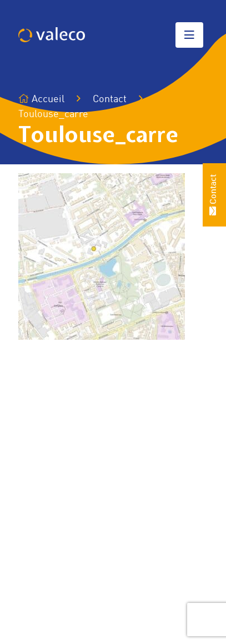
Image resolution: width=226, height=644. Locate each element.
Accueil (41, 99)
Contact (110, 99)
